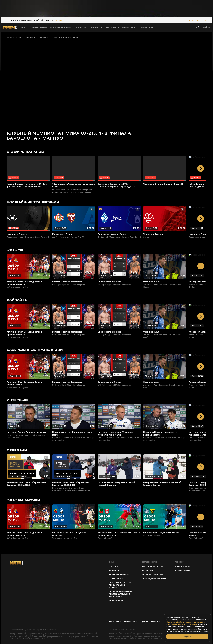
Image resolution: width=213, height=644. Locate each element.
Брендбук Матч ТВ (119, 575)
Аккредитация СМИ (153, 575)
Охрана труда (116, 579)
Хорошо (187, 637)
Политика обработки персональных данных (121, 585)
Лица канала (116, 600)
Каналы (44, 37)
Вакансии (147, 571)
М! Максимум (183, 571)
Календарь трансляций (65, 37)
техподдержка (198, 20)
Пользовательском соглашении (183, 624)
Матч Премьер (183, 566)
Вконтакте (129, 622)
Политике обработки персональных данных (187, 622)
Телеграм (114, 622)
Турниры (31, 37)
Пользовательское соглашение (122, 630)
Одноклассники (149, 622)
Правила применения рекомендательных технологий (121, 594)
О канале (114, 566)
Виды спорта (14, 37)
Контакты (114, 571)
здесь (58, 20)
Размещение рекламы (154, 579)
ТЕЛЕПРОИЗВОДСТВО (153, 566)
